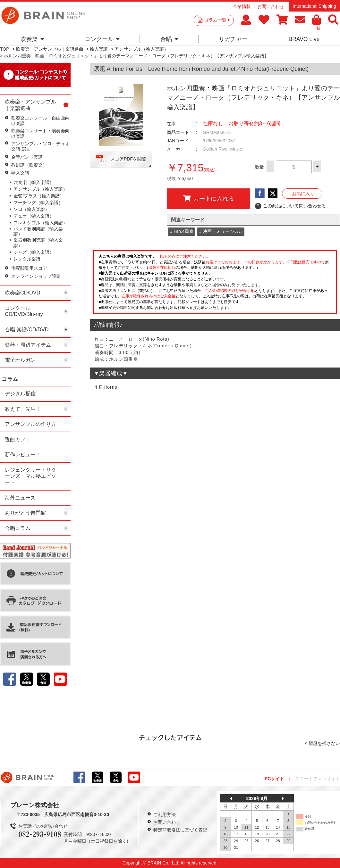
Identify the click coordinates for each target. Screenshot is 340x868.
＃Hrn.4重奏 (181, 231)
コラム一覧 (217, 20)
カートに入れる (208, 198)
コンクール (102, 39)
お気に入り (303, 194)
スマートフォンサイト (318, 779)
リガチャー (233, 39)
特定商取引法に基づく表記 (180, 830)
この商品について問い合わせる (290, 206)
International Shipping (314, 6)
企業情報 (242, 6)
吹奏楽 (32, 39)
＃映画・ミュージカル (221, 231)
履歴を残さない (324, 743)
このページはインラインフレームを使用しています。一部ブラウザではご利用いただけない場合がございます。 (215, 284)
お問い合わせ (271, 6)
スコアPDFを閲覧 (128, 159)
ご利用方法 (165, 814)
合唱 (169, 39)
